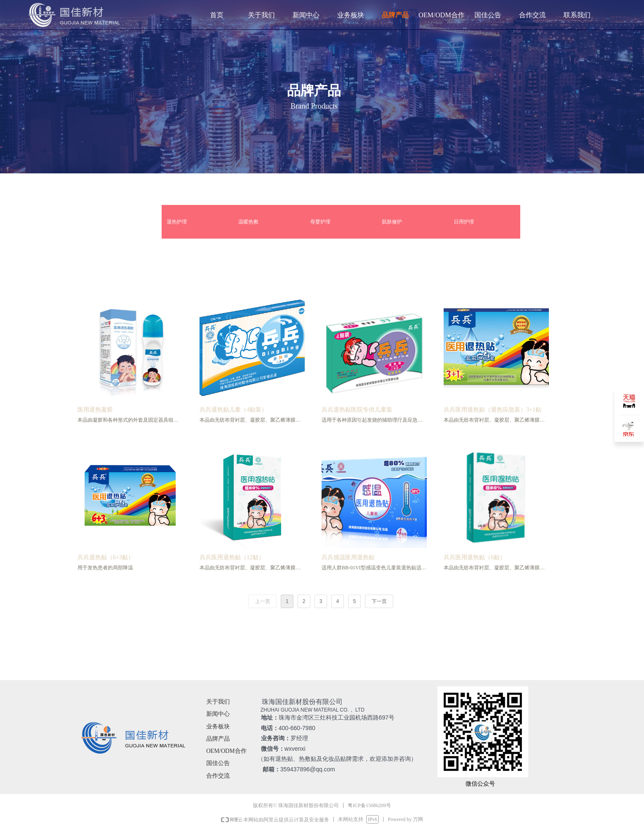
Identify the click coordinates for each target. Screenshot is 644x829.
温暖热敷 (248, 222)
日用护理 (464, 222)
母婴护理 (320, 222)
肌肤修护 (392, 222)
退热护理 (177, 222)
